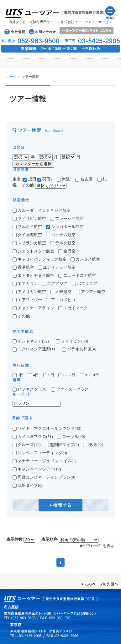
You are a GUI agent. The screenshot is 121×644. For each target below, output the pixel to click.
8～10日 (90, 375)
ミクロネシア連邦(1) (34, 349)
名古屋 (86, 179)
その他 (21, 316)
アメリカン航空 (29, 292)
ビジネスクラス (31, 389)
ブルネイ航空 (27, 227)
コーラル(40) (71, 437)
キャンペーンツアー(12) (37, 469)
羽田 (44, 179)
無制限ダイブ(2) (62, 445)
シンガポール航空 (65, 227)
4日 (34, 375)
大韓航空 (61, 292)
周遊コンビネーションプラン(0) (44, 477)
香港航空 (23, 267)
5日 (49, 375)
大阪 (63, 179)
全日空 (67, 251)
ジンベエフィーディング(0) (40, 453)
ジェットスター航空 (33, 251)
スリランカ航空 (29, 243)
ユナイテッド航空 (57, 267)
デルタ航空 (63, 243)
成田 (30, 179)
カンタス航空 (85, 259)
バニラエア (84, 284)
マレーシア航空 (67, 218)
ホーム (11, 77)
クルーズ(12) (27, 445)
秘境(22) (93, 445)
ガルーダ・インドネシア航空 (42, 210)
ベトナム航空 (61, 235)
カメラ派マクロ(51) (33, 437)
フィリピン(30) (72, 341)
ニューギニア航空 (77, 275)
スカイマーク (73, 308)
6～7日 (67, 375)
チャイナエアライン (33, 308)
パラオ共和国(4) (79, 349)
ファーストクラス (70, 389)
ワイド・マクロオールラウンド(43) (47, 428)
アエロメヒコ (61, 300)
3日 (18, 375)
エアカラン (25, 284)
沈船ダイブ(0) (28, 485)
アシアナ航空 (91, 292)
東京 (17, 179)
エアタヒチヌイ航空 (33, 275)
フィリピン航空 (29, 218)
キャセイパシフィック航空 (39, 259)
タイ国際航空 (27, 235)
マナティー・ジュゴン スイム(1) (44, 461)
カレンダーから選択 (33, 164)
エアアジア (55, 284)
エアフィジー (27, 300)
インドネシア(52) (31, 341)
